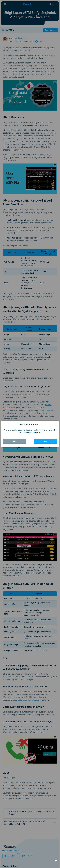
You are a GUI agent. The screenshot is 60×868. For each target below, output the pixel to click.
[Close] (56, 425)
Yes (45, 441)
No (15, 441)
